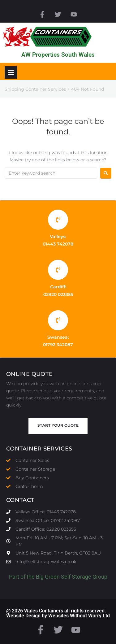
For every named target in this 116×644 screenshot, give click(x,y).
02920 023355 (58, 294)
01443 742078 (58, 244)
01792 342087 (58, 345)
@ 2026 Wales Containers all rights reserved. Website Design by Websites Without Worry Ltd (58, 613)
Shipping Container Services (35, 89)
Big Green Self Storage (64, 577)
